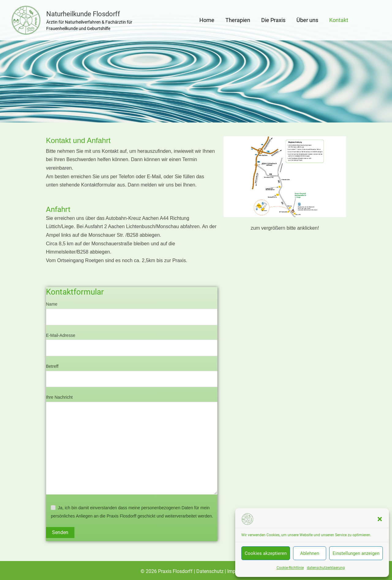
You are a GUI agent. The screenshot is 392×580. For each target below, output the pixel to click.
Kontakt (339, 20)
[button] (380, 519)
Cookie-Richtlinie (290, 568)
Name (132, 313)
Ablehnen (310, 553)
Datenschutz (211, 571)
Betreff (132, 375)
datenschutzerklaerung (326, 568)
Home (207, 20)
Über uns (307, 20)
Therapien (238, 20)
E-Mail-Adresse (132, 345)
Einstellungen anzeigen (356, 553)
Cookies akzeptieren (266, 553)
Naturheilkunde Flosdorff (83, 14)
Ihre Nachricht (132, 446)
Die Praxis (273, 20)
